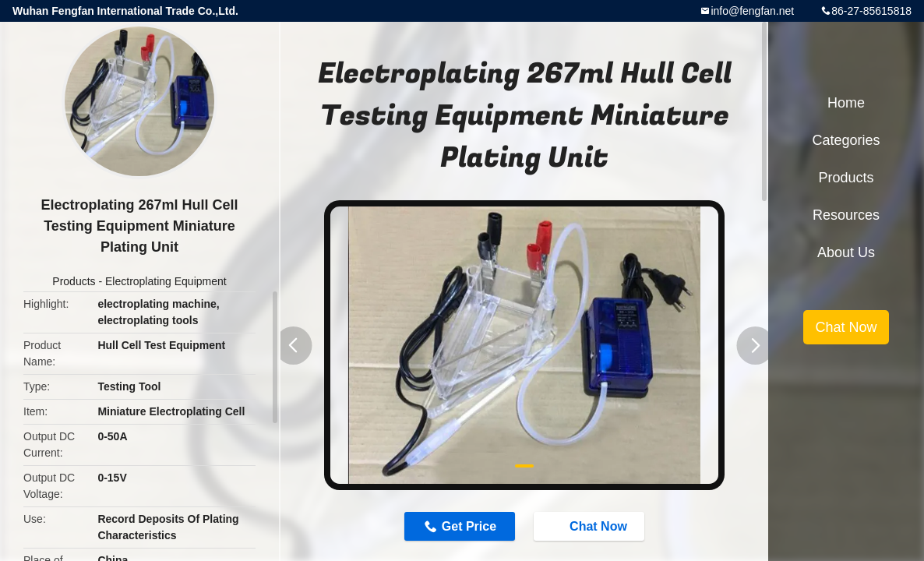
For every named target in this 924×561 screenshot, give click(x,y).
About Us (846, 252)
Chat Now (591, 525)
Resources (846, 215)
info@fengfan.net (752, 11)
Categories (846, 140)
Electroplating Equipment (166, 281)
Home (846, 103)
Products (74, 281)
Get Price (469, 526)
